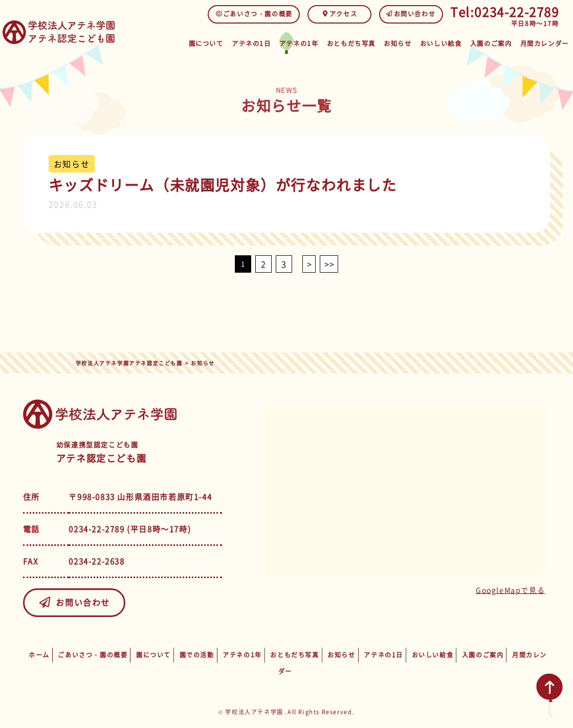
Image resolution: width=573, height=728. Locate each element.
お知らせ (396, 42)
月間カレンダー (545, 42)
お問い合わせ (411, 14)
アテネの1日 (249, 42)
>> (330, 264)
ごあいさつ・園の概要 (254, 14)
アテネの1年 (297, 42)
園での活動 (197, 655)
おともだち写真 (349, 42)
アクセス (339, 14)
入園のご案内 (492, 42)
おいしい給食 (441, 42)
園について (202, 42)
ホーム (39, 655)
